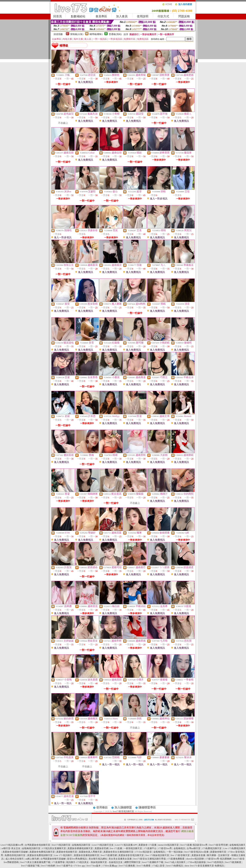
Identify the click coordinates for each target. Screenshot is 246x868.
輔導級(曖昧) (96, 34)
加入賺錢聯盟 (123, 807)
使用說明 (143, 16)
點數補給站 (78, 16)
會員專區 (101, 16)
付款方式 (163, 16)
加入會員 (122, 16)
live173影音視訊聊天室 (123, 811)
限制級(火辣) (77, 34)
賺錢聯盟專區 (147, 807)
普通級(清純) (115, 34)
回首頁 (58, 16)
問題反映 (184, 16)
